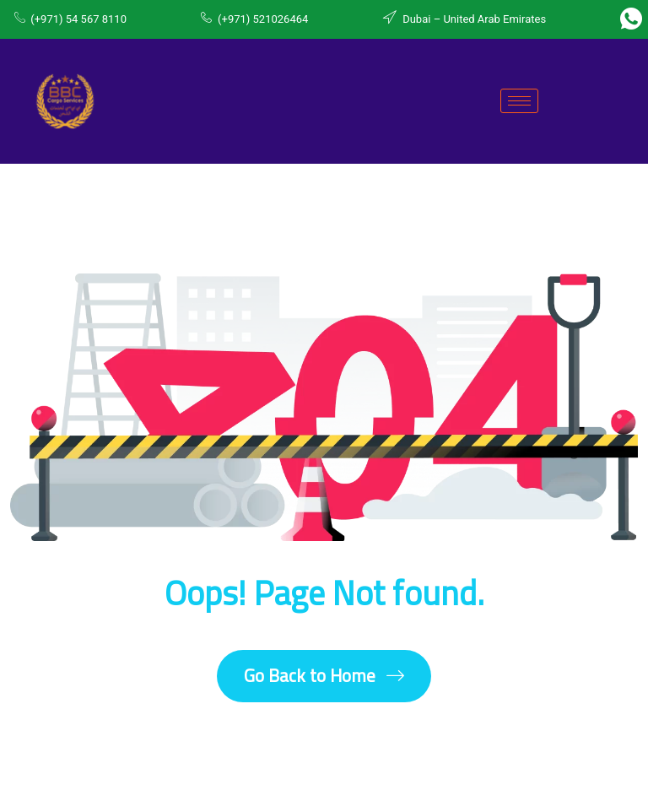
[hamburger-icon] (519, 101)
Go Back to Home (324, 676)
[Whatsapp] (632, 19)
